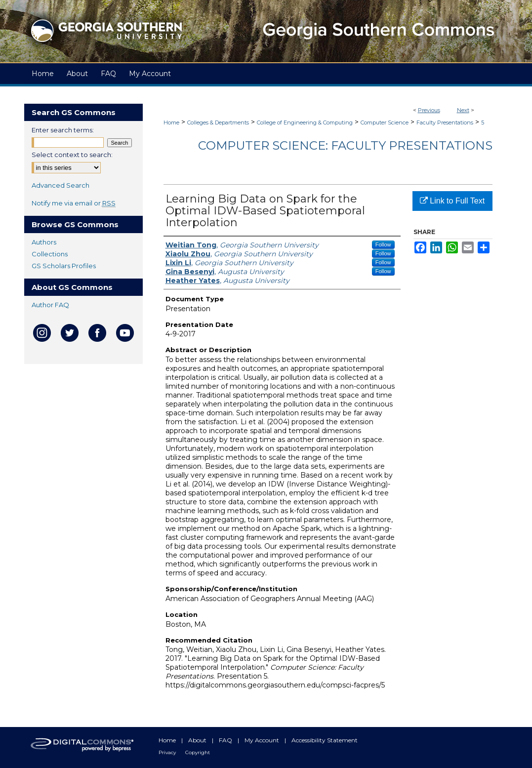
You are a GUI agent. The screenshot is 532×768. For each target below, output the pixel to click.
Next (463, 110)
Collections (50, 254)
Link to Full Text (452, 201)
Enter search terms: (63, 130)
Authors (44, 242)
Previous (429, 110)
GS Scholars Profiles (64, 266)
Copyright (198, 752)
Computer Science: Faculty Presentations (345, 145)
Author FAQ (50, 305)
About (198, 740)
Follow (383, 244)
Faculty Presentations (445, 122)
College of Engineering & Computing (305, 122)
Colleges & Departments (218, 122)
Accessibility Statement (325, 740)
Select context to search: (72, 155)
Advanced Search (61, 185)
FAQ (226, 740)
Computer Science (385, 122)
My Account (263, 740)
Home (171, 122)
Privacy (168, 752)
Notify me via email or (74, 203)
